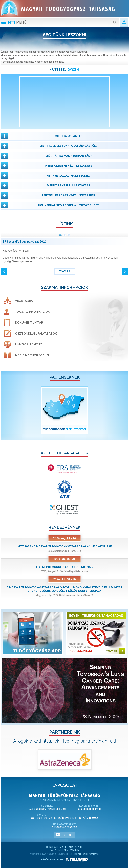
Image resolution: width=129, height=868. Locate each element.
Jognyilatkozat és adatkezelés (65, 847)
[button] (64, 136)
